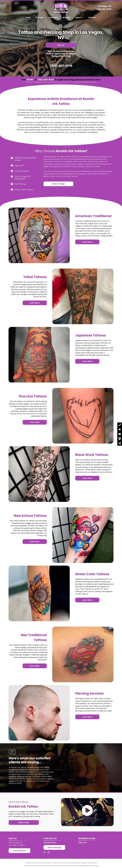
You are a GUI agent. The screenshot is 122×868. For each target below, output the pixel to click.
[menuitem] (29, 18)
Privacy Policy (29, 863)
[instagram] (48, 853)
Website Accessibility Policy (89, 863)
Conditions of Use (58, 863)
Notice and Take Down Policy (72, 863)
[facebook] (44, 853)
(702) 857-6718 (104, 9)
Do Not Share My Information (43, 863)
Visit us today (70, 132)
